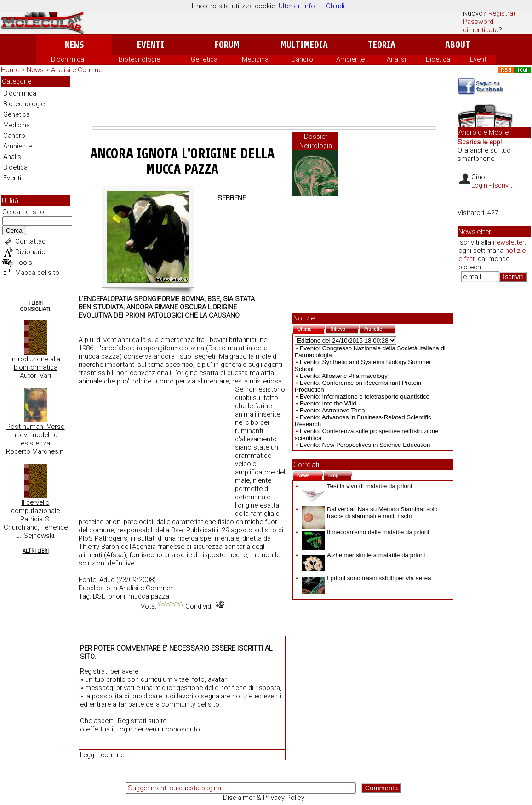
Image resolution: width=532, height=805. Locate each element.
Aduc (107, 580)
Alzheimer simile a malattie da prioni (363, 555)
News (74, 45)
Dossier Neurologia (316, 141)
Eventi (151, 45)
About (458, 45)
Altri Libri (36, 551)
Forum (227, 45)
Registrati (503, 13)
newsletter (509, 242)
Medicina (255, 59)
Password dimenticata (481, 26)
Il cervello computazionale (35, 507)
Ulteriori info (297, 6)
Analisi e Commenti (80, 70)
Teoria (382, 45)
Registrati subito (142, 721)
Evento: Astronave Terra (332, 410)
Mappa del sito (37, 273)
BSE (99, 596)
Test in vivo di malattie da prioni (357, 486)
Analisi (396, 59)
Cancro (302, 59)
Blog (340, 475)
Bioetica (438, 59)
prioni (117, 596)
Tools (24, 263)
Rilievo (344, 328)
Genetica (204, 59)
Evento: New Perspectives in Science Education (365, 445)
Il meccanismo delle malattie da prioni (365, 532)
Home (10, 70)
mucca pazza (149, 596)
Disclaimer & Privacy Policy (264, 798)
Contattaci (31, 241)
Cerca (14, 231)
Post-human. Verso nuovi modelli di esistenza (36, 435)
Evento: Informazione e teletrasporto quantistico (365, 397)
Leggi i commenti (106, 755)
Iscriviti (503, 185)
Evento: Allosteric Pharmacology (344, 376)
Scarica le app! (480, 142)
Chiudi (335, 6)
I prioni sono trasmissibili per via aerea (366, 578)
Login (124, 729)
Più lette (380, 328)
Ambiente (350, 59)
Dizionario (30, 252)
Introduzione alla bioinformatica (35, 363)
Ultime (311, 328)
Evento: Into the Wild (328, 403)
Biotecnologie (139, 59)
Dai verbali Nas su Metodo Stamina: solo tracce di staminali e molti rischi (370, 513)
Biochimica (68, 59)
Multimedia (304, 45)
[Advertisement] (264, 101)
